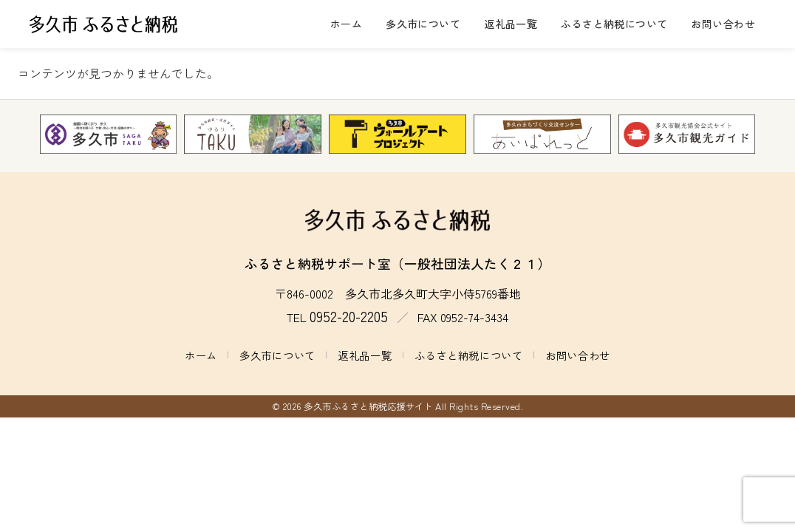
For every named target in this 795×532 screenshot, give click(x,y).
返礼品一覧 (511, 24)
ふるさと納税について (614, 24)
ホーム (346, 24)
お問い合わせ (723, 24)
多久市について (423, 24)
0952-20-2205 (349, 316)
